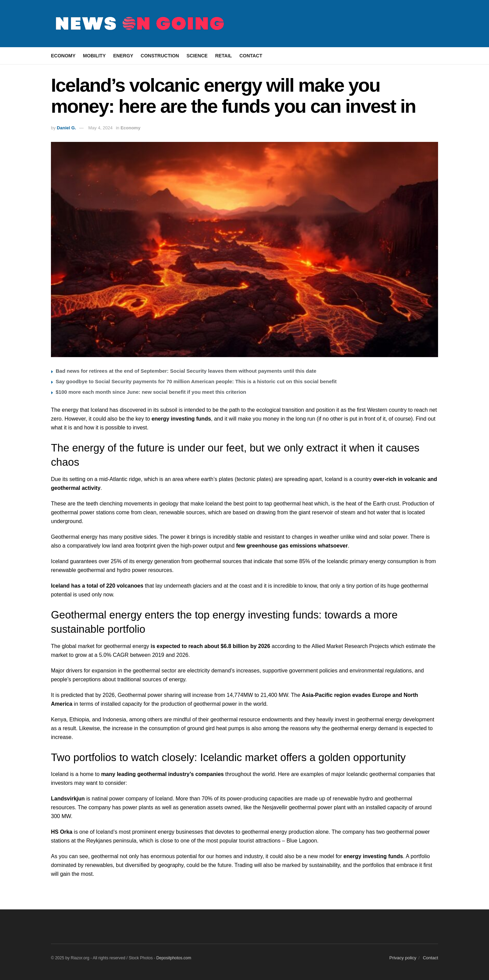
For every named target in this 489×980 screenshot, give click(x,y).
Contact (251, 56)
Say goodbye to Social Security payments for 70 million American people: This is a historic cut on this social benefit (196, 381)
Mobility (94, 56)
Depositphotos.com (174, 958)
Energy (123, 56)
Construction (160, 56)
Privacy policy (403, 958)
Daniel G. (66, 128)
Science (197, 56)
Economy (63, 56)
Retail (223, 56)
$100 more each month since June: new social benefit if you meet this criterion (151, 392)
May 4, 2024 (101, 128)
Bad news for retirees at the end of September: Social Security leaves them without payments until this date (186, 371)
